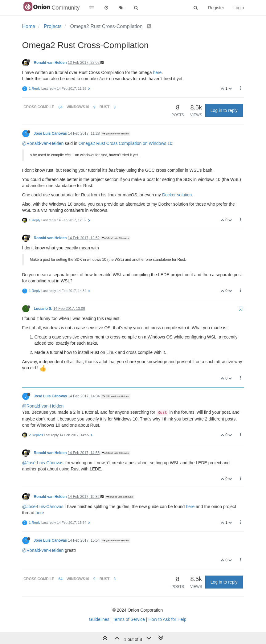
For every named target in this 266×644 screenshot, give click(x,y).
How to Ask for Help (168, 619)
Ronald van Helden (50, 63)
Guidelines (99, 619)
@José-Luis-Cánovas (43, 463)
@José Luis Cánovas (115, 238)
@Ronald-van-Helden (43, 143)
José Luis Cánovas (51, 133)
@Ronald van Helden (116, 134)
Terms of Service (129, 619)
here (157, 72)
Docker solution (177, 195)
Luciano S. (43, 309)
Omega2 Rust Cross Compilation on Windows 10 (125, 143)
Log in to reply (224, 110)
